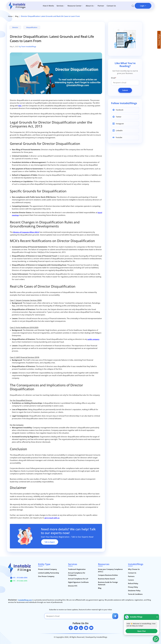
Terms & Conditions (135, 594)
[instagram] (86, 628)
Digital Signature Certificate (78, 582)
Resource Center (75, 6)
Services (61, 6)
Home (10, 16)
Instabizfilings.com (25, 600)
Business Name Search (107, 579)
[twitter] (76, 628)
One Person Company (46, 576)
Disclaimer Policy (134, 591)
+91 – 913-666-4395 (19, 581)
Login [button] (142, 6)
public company (93, 339)
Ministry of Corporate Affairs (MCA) (26, 232)
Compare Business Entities (108, 575)
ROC (20, 106)
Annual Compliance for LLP (78, 579)
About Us (90, 6)
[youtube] (91, 628)
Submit (125, 90)
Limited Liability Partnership (49, 573)
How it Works (48, 6)
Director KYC (73, 586)
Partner (101, 6)
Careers (131, 580)
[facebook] (71, 628)
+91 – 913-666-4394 (19, 578)
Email (114, 78)
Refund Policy (133, 583)
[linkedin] (81, 628)
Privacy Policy (133, 587)
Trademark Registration (77, 569)
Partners (131, 576)
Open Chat (142, 631)
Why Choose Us (134, 569)
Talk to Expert (50, 542)
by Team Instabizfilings (28, 46)
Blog (17, 16)
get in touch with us (52, 518)
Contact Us (111, 6)
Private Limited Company (47, 569)
